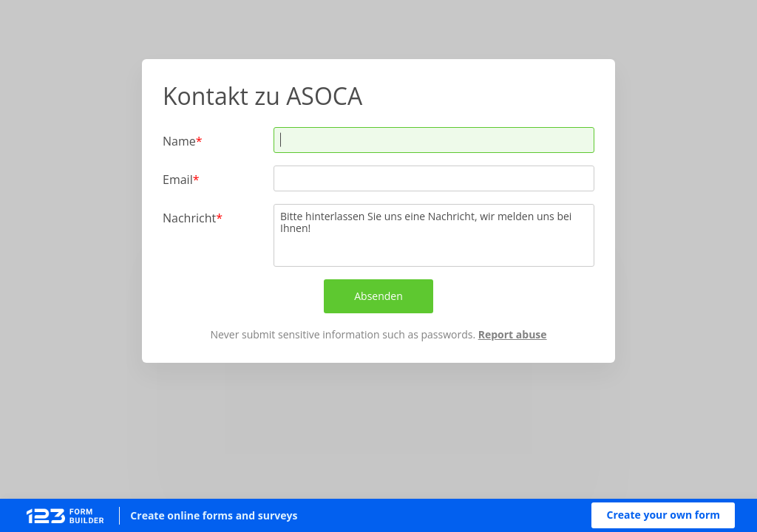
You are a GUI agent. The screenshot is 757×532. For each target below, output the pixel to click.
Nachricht (189, 218)
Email (178, 179)
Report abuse (513, 334)
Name (179, 141)
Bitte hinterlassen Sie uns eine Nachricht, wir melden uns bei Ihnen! (434, 235)
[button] (663, 515)
